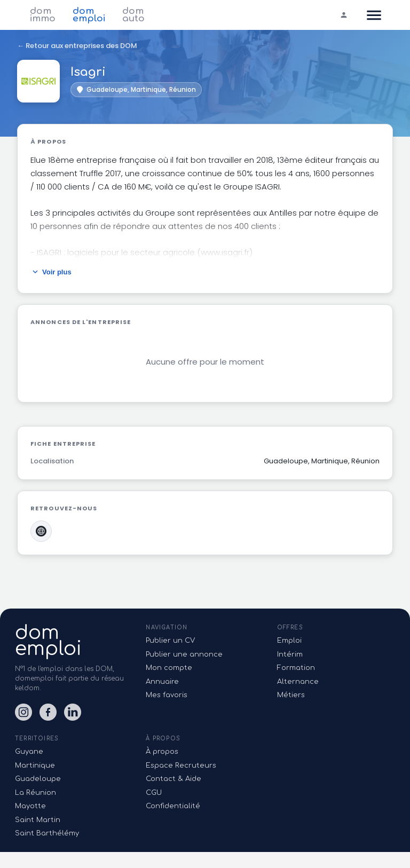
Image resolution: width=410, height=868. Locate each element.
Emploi (289, 641)
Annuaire (162, 682)
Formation (296, 668)
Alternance (298, 682)
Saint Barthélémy (47, 833)
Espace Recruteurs (181, 766)
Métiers (291, 695)
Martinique (35, 766)
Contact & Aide (174, 779)
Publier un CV (170, 641)
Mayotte (30, 806)
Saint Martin (38, 820)
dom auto (133, 15)
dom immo (43, 15)
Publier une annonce (184, 654)
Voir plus (51, 272)
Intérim (290, 654)
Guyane (29, 752)
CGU (154, 793)
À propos (162, 752)
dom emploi (89, 15)
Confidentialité (173, 806)
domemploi (48, 641)
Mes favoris (167, 695)
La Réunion (36, 793)
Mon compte (169, 668)
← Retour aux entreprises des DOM (77, 46)
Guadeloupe (38, 779)
